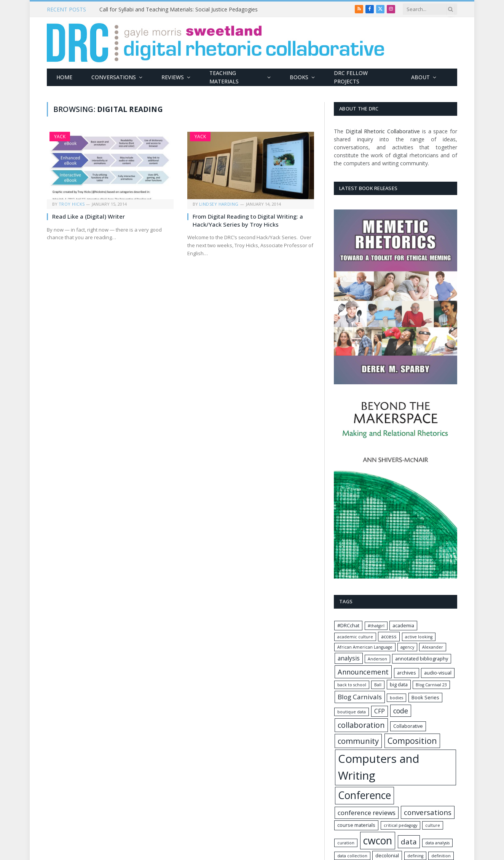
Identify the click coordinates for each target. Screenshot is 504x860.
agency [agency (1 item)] (407, 647)
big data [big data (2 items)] (399, 684)
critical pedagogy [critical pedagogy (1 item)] (400, 825)
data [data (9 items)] (409, 842)
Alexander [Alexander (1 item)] (433, 647)
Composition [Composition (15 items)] (412, 741)
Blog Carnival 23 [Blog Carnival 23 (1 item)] (431, 685)
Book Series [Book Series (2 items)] (425, 697)
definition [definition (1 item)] (441, 856)
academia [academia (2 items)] (403, 625)
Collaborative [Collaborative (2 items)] (408, 726)
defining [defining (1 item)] (415, 856)
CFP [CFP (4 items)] (380, 711)
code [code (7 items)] (401, 711)
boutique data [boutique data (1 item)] (352, 712)
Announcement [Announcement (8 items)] (363, 672)
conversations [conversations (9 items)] (428, 812)
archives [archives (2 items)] (407, 673)
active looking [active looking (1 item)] (419, 637)
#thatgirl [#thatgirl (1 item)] (376, 626)
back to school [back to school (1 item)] (352, 685)
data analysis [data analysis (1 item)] (437, 843)
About (420, 77)
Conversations (114, 77)
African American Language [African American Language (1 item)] (365, 647)
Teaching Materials (224, 77)
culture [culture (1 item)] (433, 825)
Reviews (173, 77)
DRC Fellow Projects (351, 77)
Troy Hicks (72, 204)
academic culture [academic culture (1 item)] (355, 637)
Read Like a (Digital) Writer (89, 216)
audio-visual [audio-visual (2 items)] (438, 673)
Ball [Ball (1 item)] (378, 685)
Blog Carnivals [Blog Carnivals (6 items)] (360, 697)
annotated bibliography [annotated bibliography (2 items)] (422, 659)
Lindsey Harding (219, 204)
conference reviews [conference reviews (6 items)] (367, 813)
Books (299, 77)
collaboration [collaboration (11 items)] (361, 725)
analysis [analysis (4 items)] (349, 658)
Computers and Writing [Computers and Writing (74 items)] (379, 767)
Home (64, 77)
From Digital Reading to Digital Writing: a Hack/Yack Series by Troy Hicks (248, 220)
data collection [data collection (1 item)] (352, 856)
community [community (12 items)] (358, 741)
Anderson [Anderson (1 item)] (377, 659)
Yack (60, 137)
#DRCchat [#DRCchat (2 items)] (348, 625)
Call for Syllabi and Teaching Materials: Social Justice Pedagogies (179, 10)
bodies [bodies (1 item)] (396, 698)
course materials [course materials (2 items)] (356, 825)
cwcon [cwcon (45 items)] (378, 840)
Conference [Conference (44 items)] (364, 795)
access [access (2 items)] (389, 636)
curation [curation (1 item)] (346, 843)
